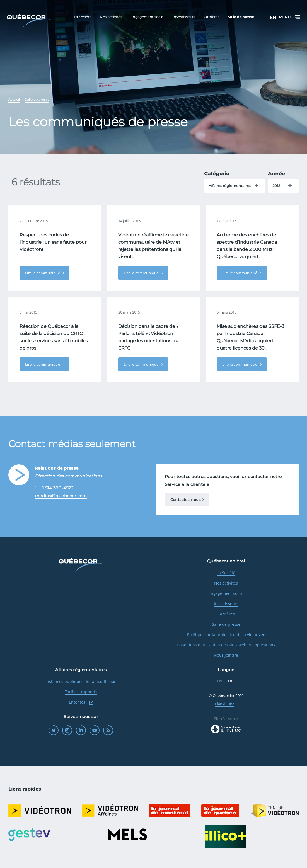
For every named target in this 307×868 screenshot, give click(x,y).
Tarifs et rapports (81, 692)
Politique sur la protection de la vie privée (226, 635)
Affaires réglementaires (230, 186)
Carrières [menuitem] (212, 17)
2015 (276, 186)
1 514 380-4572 (58, 488)
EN (273, 17)
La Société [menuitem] (83, 17)
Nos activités (226, 583)
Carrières (226, 614)
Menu (290, 17)
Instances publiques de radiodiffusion (81, 681)
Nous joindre (226, 655)
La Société (226, 573)
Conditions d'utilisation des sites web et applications (226, 645)
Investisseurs (226, 604)
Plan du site (225, 704)
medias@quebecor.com (61, 496)
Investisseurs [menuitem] (184, 17)
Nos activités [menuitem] (111, 17)
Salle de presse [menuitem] (241, 17)
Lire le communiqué (43, 273)
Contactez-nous (185, 500)
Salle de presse (226, 624)
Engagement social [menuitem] (147, 17)
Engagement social (226, 593)
